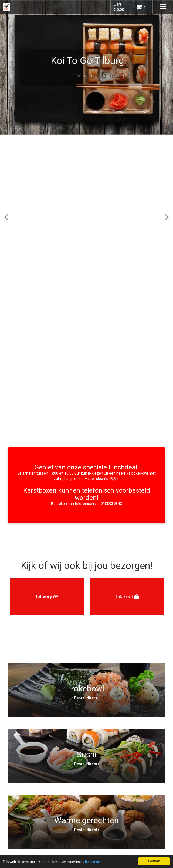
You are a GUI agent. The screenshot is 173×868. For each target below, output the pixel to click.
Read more (93, 862)
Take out (127, 597)
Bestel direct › (87, 698)
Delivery (47, 597)
